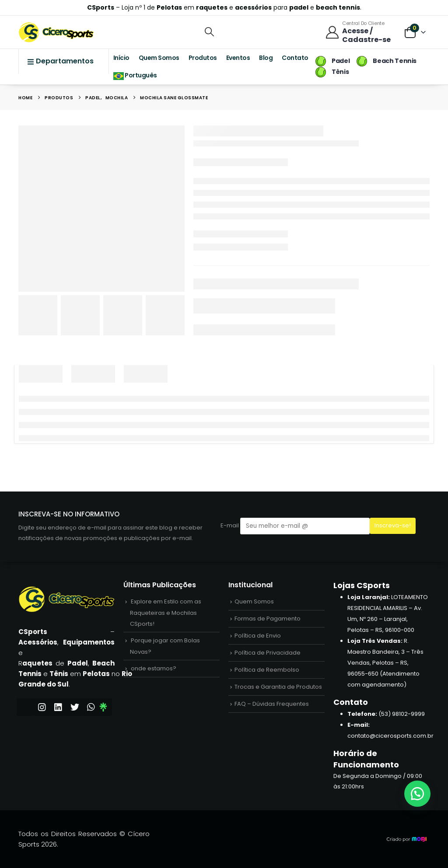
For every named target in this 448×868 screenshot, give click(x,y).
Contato (295, 58)
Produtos (203, 58)
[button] (210, 32)
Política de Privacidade (268, 653)
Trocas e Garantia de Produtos (278, 687)
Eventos (238, 58)
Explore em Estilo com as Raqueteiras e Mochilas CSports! (166, 613)
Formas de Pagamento (268, 619)
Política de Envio (258, 636)
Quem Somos (159, 58)
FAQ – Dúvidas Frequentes (272, 704)
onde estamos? (154, 668)
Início (121, 58)
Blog (266, 58)
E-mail (295, 526)
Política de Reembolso (267, 670)
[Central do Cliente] (360, 32)
